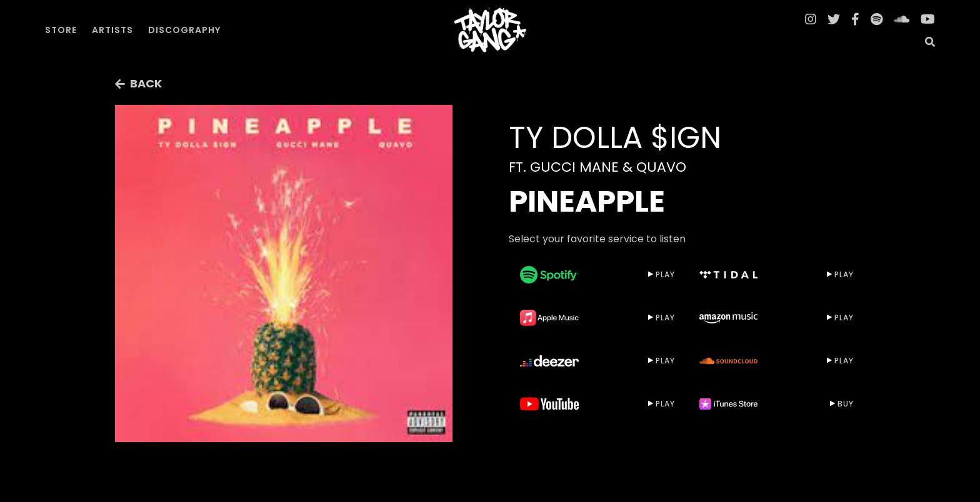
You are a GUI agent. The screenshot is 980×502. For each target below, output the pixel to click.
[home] (490, 30)
